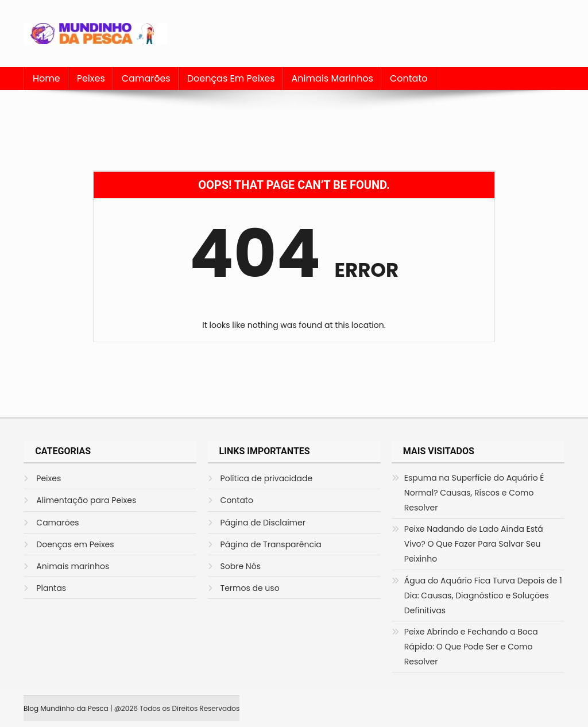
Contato (409, 78)
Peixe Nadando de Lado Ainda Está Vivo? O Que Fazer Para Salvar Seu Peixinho (474, 544)
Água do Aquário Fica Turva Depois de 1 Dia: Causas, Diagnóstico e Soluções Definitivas (483, 595)
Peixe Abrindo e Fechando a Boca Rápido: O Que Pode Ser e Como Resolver (471, 647)
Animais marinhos (332, 78)
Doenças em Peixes (231, 78)
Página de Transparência (271, 544)
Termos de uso (250, 588)
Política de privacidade (267, 478)
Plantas (51, 588)
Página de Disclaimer (263, 523)
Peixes (91, 78)
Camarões (146, 78)
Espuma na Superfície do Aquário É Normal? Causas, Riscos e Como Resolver (474, 493)
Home (47, 78)
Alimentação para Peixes (86, 500)
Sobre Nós (241, 566)
